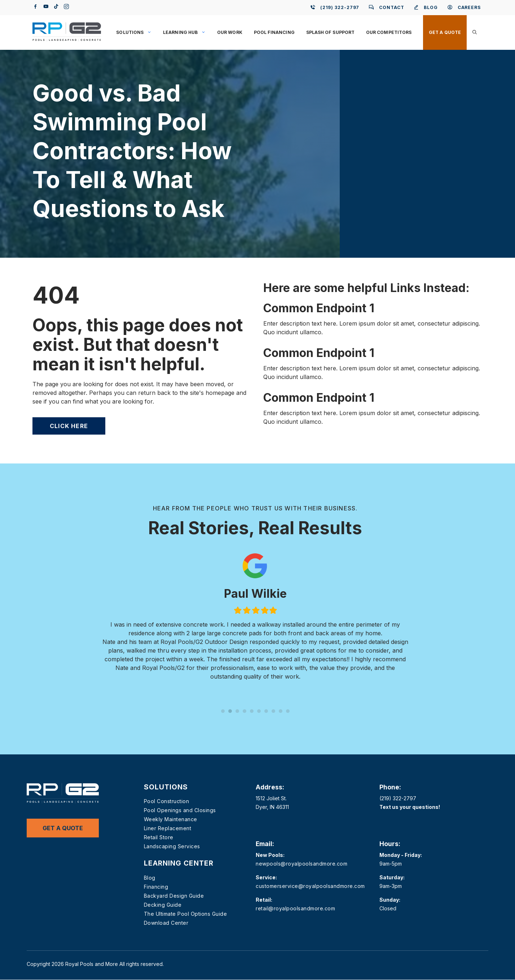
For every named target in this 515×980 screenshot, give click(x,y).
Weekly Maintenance (171, 819)
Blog (150, 878)
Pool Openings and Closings (180, 810)
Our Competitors (389, 32)
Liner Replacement (168, 828)
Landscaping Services (172, 846)
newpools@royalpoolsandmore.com (301, 864)
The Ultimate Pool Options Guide (186, 914)
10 (288, 711)
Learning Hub (187, 32)
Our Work (230, 32)
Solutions (137, 32)
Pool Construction (167, 801)
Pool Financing (274, 32)
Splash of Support (330, 32)
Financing (156, 887)
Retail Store (159, 837)
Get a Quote (445, 32)
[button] (475, 32)
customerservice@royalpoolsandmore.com (310, 886)
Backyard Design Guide (174, 896)
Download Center (166, 923)
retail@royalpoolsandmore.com (295, 908)
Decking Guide (163, 905)
